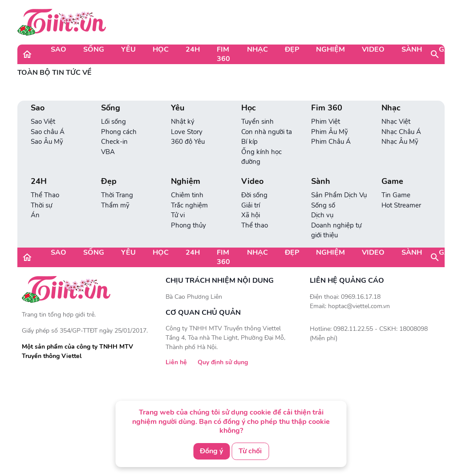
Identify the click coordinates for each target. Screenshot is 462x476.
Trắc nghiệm (189, 205)
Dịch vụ (322, 215)
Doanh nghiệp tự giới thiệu (336, 230)
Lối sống (113, 122)
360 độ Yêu (188, 142)
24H (193, 49)
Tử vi (178, 215)
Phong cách (119, 132)
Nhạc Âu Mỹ (400, 142)
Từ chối (250, 451)
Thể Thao (45, 195)
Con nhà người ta (267, 132)
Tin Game (396, 195)
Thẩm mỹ (115, 205)
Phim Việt (326, 122)
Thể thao (255, 225)
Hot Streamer (401, 205)
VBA (108, 152)
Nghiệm (330, 49)
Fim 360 (223, 54)
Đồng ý (211, 451)
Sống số (323, 205)
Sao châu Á (48, 132)
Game (392, 181)
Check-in (114, 142)
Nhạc (257, 49)
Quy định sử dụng (223, 362)
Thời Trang (117, 195)
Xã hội (251, 215)
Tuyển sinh (257, 122)
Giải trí (251, 205)
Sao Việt (43, 122)
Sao (59, 49)
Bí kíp (249, 142)
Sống (94, 49)
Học (161, 49)
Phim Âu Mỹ (330, 132)
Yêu (128, 49)
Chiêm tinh (187, 195)
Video (373, 49)
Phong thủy (188, 225)
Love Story (187, 132)
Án (35, 215)
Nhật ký (183, 122)
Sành (412, 49)
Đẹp (292, 49)
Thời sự (41, 205)
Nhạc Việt (396, 122)
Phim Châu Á (331, 142)
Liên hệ (176, 362)
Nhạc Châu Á (401, 132)
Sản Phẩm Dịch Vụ (339, 195)
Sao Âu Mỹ (47, 142)
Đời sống (254, 195)
